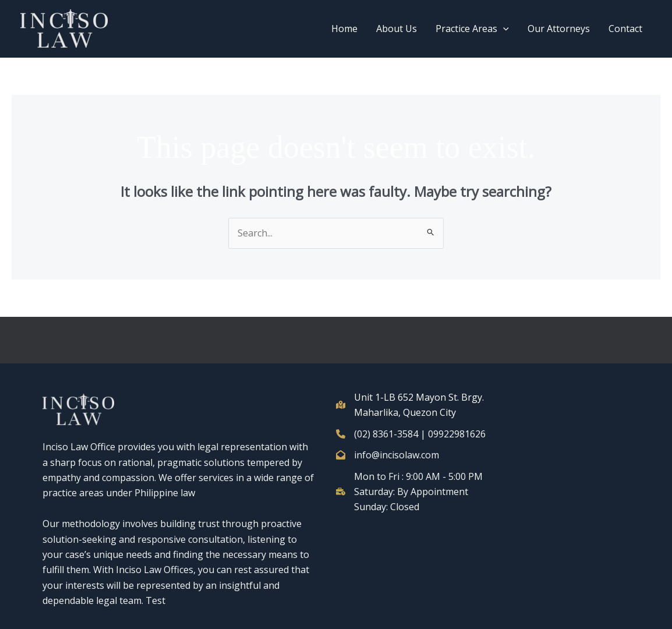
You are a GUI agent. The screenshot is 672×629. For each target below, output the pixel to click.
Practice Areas (472, 29)
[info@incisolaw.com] (388, 455)
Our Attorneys (559, 29)
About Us (397, 29)
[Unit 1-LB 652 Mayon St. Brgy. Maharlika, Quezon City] (415, 405)
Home (344, 29)
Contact (625, 29)
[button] (503, 29)
